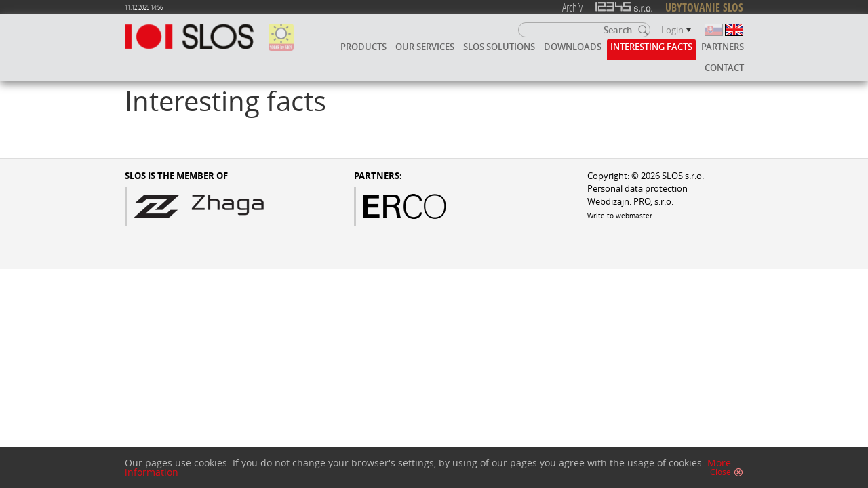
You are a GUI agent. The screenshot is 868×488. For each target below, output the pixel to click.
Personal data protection (637, 189)
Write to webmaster (620, 216)
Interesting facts (651, 47)
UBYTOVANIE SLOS (704, 7)
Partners (723, 47)
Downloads (573, 47)
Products (363, 47)
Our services (425, 47)
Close (721, 472)
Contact (724, 68)
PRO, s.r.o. (653, 202)
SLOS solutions (499, 47)
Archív (572, 7)
